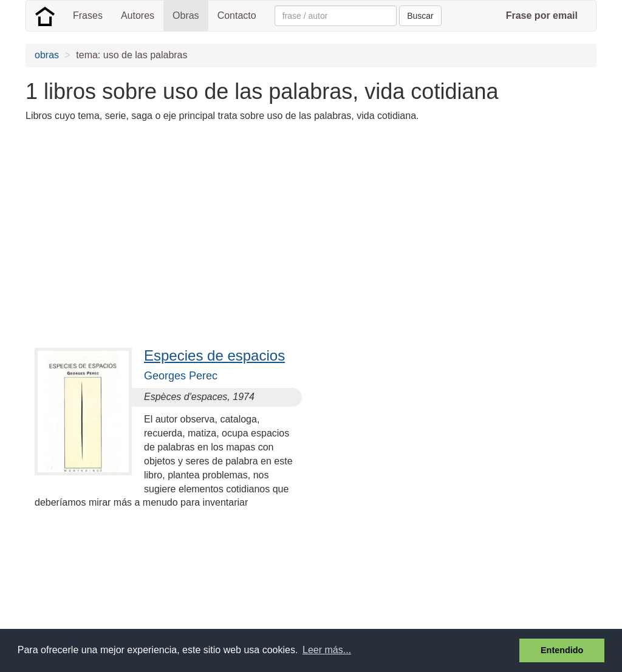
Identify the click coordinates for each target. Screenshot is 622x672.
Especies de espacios (214, 355)
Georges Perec (181, 376)
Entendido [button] (562, 650)
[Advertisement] (247, 217)
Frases (88, 15)
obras (47, 55)
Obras (186, 15)
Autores (138, 15)
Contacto (237, 15)
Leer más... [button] (327, 650)
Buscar (420, 16)
